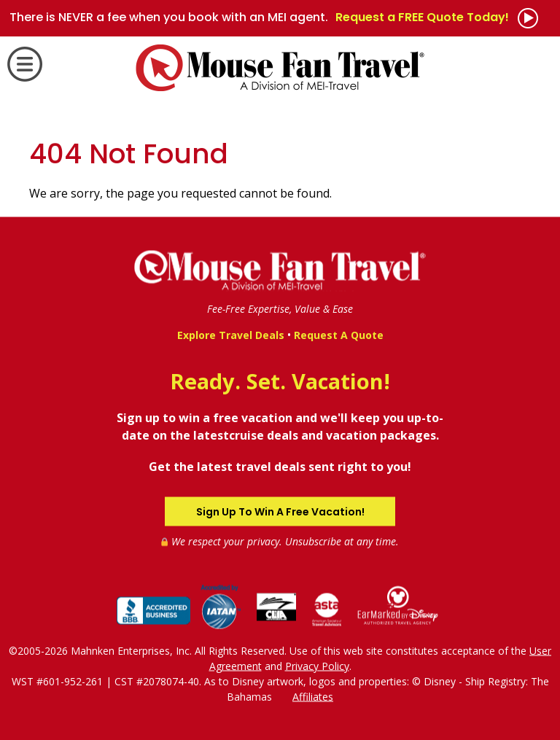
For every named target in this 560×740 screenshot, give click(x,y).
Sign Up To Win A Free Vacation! (280, 511)
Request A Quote (339, 335)
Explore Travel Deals (231, 335)
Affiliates (313, 696)
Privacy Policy (317, 665)
